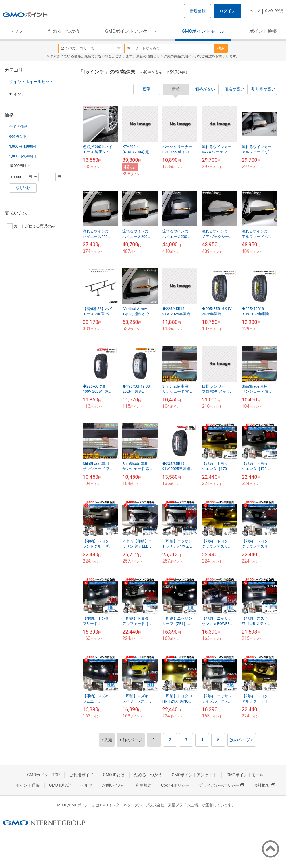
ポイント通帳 (263, 31)
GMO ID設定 (274, 11)
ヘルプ (255, 11)
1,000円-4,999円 (23, 146)
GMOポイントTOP (43, 775)
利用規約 (144, 785)
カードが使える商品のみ (31, 226)
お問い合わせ (114, 785)
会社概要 (264, 785)
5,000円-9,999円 (23, 156)
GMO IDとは (114, 775)
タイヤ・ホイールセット (31, 82)
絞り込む (23, 188)
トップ (16, 31)
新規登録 (198, 11)
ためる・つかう (64, 31)
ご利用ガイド (81, 775)
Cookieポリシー (175, 785)
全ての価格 (19, 127)
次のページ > (242, 740)
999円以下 (18, 137)
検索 (221, 48)
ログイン (227, 11)
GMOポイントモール (203, 31)
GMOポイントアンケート (131, 31)
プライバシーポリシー (222, 785)
